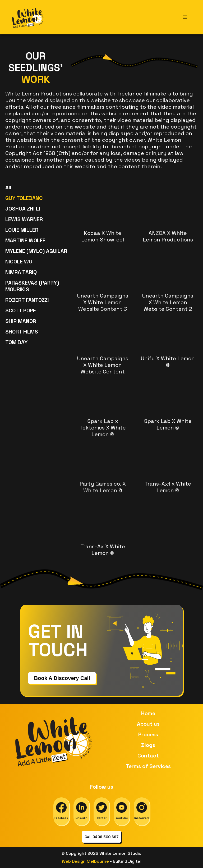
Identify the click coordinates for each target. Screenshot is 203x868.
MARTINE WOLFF (25, 240)
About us (148, 724)
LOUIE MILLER (22, 230)
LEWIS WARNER (24, 219)
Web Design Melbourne (86, 861)
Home (148, 713)
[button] (185, 17)
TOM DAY (16, 342)
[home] (28, 17)
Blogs (148, 745)
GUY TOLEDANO (24, 198)
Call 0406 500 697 (101, 837)
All (8, 188)
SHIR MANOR (21, 321)
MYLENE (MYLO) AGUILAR (36, 251)
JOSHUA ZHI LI (23, 209)
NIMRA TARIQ (21, 272)
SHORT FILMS (22, 332)
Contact (148, 756)
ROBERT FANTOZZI (27, 300)
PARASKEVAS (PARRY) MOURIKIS (32, 286)
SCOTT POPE (21, 310)
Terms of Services (148, 766)
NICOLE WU (19, 262)
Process (148, 734)
